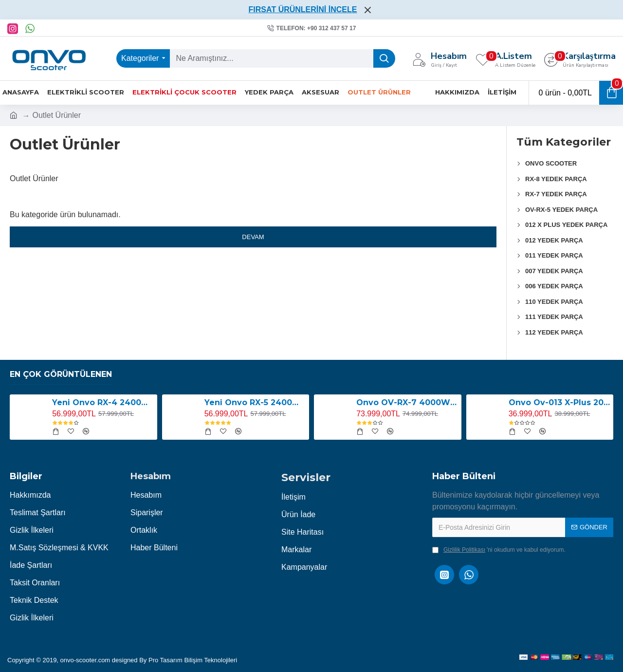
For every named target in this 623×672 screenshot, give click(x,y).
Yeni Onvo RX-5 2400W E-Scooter (255, 402)
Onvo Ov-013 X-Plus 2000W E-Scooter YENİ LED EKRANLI (559, 402)
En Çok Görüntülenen (61, 374)
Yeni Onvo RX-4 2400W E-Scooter (103, 402)
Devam (253, 237)
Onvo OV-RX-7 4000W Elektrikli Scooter (407, 402)
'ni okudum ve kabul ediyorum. (499, 550)
